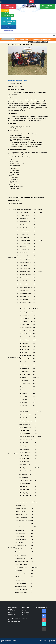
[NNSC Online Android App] (44, 624)
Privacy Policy (47, 640)
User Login (5, 13)
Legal (41, 640)
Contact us (25, 615)
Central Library (6, 19)
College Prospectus (8, 16)
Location (25, 611)
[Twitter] (44, 616)
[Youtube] (44, 620)
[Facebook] (44, 611)
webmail (24, 618)
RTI (32, 1)
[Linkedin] (44, 629)
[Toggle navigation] (1, 2)
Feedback (5, 10)
